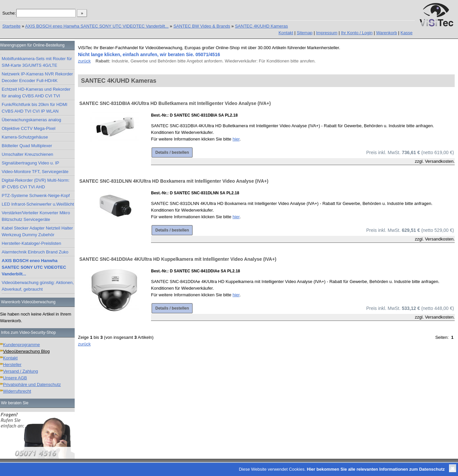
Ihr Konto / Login (357, 33)
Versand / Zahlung (21, 371)
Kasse (407, 33)
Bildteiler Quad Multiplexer (27, 146)
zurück (84, 61)
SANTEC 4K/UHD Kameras (262, 26)
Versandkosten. (440, 161)
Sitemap (305, 33)
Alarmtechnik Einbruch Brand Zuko (35, 252)
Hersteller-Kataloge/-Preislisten (31, 243)
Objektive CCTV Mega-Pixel (29, 128)
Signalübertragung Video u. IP (30, 163)
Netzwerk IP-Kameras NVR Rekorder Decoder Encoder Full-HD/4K (37, 77)
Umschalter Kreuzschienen (27, 154)
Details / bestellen (172, 152)
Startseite (11, 26)
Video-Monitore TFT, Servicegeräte (35, 172)
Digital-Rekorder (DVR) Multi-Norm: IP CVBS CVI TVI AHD (36, 184)
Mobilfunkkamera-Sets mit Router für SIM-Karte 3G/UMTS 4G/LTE (37, 62)
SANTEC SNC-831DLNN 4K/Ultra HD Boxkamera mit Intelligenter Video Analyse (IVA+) (174, 181)
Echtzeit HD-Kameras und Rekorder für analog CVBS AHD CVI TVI (36, 93)
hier (236, 139)
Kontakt (286, 33)
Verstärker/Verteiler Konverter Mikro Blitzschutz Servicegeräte (36, 216)
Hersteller (12, 365)
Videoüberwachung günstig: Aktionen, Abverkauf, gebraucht (38, 286)
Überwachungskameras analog (31, 120)
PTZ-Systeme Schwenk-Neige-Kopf (36, 195)
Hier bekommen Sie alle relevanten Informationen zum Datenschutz (376, 469)
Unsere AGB (15, 378)
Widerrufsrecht (17, 391)
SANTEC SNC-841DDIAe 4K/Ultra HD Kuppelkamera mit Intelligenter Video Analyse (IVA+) (178, 259)
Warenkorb (386, 33)
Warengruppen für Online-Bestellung (32, 45)
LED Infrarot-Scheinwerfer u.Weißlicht (38, 204)
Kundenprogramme (21, 345)
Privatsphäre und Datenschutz (32, 384)
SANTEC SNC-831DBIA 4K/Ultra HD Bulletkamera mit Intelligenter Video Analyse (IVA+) (175, 103)
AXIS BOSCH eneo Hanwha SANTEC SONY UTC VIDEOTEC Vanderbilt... (97, 26)
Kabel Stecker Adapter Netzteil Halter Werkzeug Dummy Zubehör (37, 231)
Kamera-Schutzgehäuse (25, 137)
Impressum (327, 33)
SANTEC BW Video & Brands (202, 26)
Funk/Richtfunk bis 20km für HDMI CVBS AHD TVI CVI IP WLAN (35, 108)
